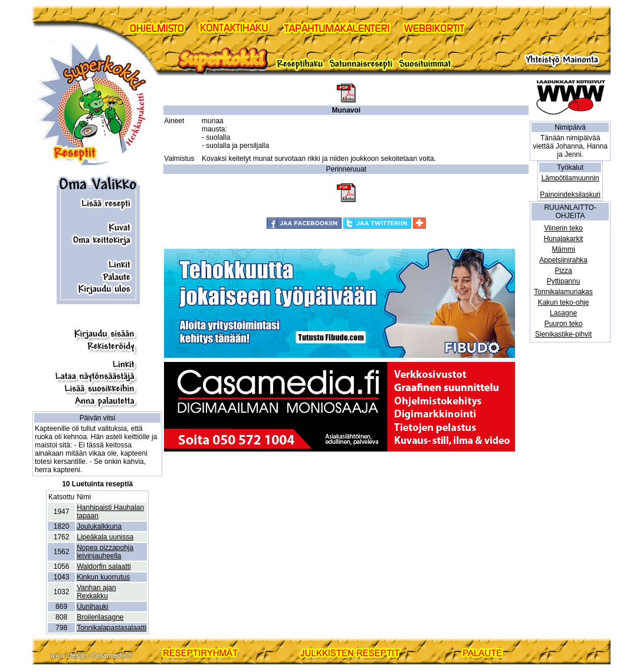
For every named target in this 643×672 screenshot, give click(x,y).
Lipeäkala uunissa (105, 537)
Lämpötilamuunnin (570, 178)
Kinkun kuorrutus (103, 577)
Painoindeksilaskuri (570, 195)
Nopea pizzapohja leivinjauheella (105, 552)
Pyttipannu (564, 281)
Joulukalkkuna (99, 526)
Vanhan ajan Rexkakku (96, 592)
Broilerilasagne (100, 617)
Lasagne (563, 313)
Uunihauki (92, 607)
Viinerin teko (563, 228)
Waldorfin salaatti (104, 566)
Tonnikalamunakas (563, 292)
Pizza (563, 271)
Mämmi (563, 249)
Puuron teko (564, 324)
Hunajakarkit (564, 239)
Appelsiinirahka (563, 260)
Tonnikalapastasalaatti (111, 628)
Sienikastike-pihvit (563, 334)
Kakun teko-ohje (564, 302)
